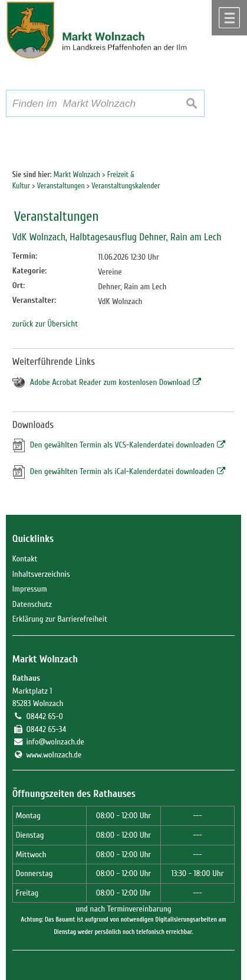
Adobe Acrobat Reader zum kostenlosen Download (110, 382)
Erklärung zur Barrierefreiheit (60, 619)
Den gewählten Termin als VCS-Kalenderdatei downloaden (122, 445)
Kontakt (25, 559)
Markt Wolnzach (45, 659)
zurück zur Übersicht (45, 324)
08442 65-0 (44, 716)
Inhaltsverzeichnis (41, 574)
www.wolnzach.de (54, 755)
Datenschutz (32, 604)
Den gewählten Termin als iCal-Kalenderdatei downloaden (122, 471)
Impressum (30, 589)
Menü (229, 18)
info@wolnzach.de (55, 742)
